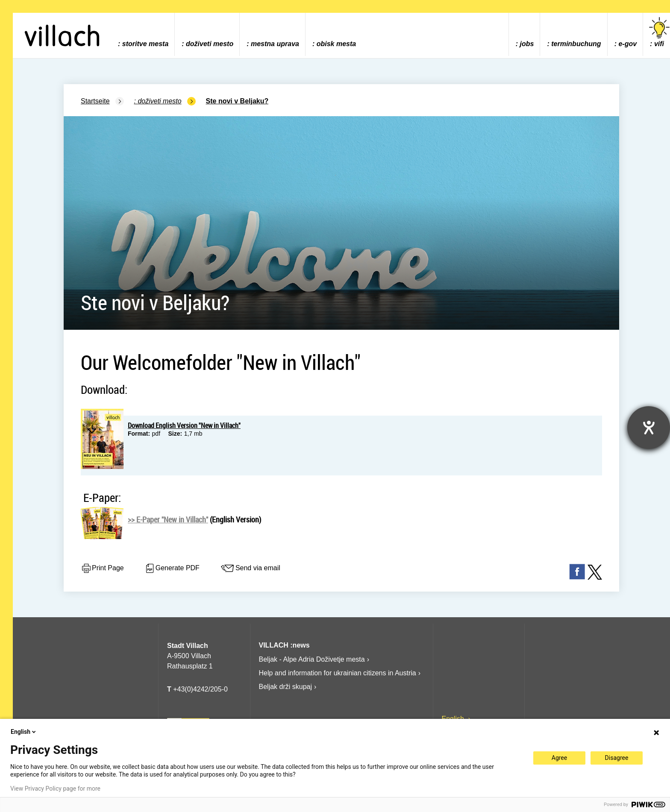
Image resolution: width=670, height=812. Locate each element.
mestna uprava (275, 44)
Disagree (617, 758)
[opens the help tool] (649, 428)
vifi (659, 32)
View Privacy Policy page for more (55, 789)
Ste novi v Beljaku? (237, 101)
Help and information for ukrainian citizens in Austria (338, 673)
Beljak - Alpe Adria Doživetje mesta (312, 659)
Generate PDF (172, 569)
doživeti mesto (210, 44)
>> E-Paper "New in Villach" (168, 519)
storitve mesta (145, 44)
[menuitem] (143, 34)
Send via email (250, 569)
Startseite (95, 101)
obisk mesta (336, 44)
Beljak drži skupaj (286, 687)
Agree (559, 758)
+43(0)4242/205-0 (197, 689)
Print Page (102, 569)
